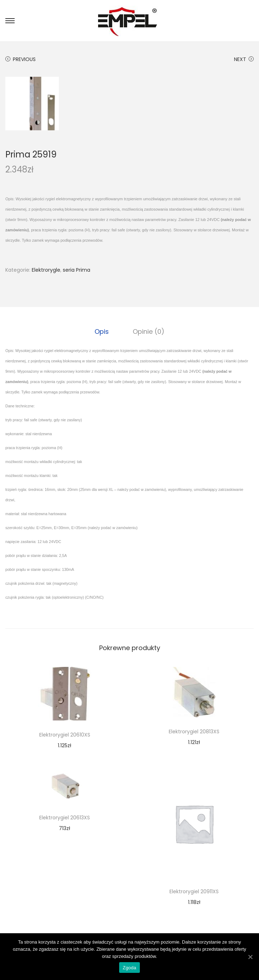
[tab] (102, 331)
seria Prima (77, 270)
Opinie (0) (148, 331)
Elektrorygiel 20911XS (194, 891)
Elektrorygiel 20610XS (65, 734)
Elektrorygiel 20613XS (65, 817)
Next (244, 59)
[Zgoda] (250, 957)
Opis (102, 331)
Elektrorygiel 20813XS (194, 731)
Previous (21, 59)
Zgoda (129, 968)
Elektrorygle (46, 270)
